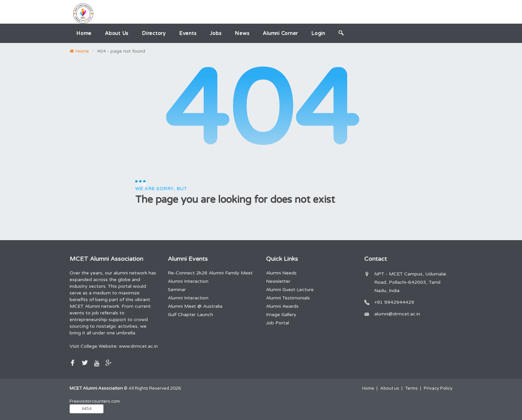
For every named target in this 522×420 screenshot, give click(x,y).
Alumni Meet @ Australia (195, 306)
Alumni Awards (282, 306)
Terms (411, 388)
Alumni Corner (280, 33)
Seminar (177, 290)
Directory (154, 33)
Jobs (216, 33)
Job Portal (277, 323)
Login (318, 33)
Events (188, 33)
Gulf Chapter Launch (190, 315)
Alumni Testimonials (288, 298)
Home (84, 33)
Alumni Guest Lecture (290, 290)
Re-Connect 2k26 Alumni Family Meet (210, 273)
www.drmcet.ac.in (138, 346)
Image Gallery (281, 315)
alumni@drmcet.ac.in (397, 314)
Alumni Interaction (188, 281)
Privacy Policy (438, 388)
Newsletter (278, 281)
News (242, 33)
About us (117, 33)
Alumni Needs (281, 273)
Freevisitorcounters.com (95, 401)
